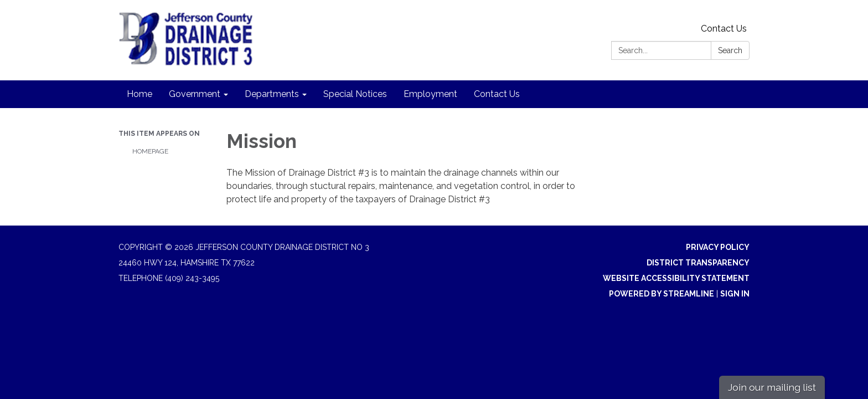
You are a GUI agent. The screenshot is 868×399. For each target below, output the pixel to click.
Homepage (150, 151)
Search (730, 50)
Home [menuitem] (139, 94)
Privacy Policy (718, 247)
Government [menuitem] (195, 94)
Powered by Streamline (662, 294)
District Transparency (698, 263)
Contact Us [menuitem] (497, 94)
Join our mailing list (772, 387)
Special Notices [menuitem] (355, 94)
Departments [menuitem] (272, 94)
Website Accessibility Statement (676, 278)
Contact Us (724, 29)
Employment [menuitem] (430, 94)
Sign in (735, 294)
